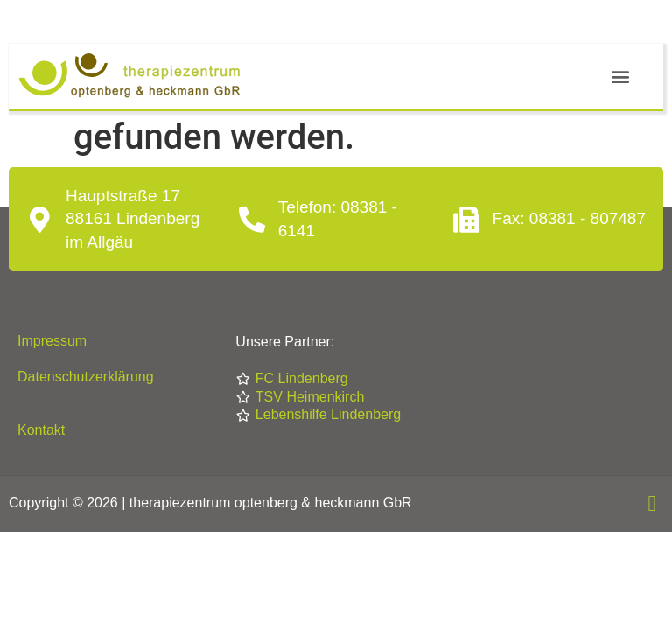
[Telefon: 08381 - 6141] (252, 220)
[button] (620, 77)
